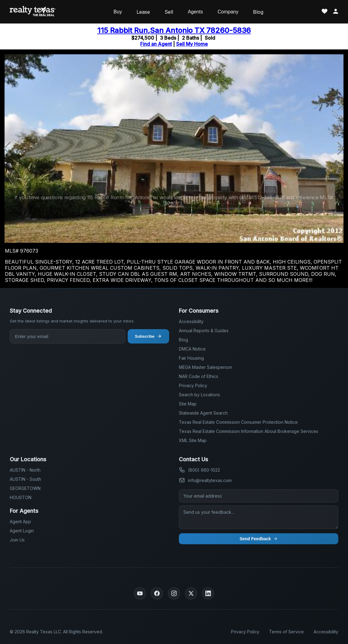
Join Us (17, 540)
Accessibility (191, 321)
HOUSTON (21, 497)
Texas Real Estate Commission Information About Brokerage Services (249, 431)
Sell (169, 12)
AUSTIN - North (25, 470)
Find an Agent (156, 44)
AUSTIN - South (25, 479)
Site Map (188, 404)
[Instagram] (174, 593)
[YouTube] (140, 593)
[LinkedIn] (208, 593)
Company (228, 12)
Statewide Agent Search (203, 413)
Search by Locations (199, 395)
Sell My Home (192, 44)
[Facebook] (157, 593)
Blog (258, 12)
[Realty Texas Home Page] (33, 12)
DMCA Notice (192, 349)
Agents (195, 12)
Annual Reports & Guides (204, 331)
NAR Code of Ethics (199, 376)
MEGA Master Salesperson (206, 367)
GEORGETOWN (25, 488)
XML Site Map (193, 440)
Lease (143, 12)
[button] (341, 149)
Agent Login (22, 531)
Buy (118, 12)
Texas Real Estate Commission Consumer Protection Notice (238, 422)
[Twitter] (191, 593)
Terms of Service (286, 632)
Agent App (20, 522)
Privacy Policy (193, 385)
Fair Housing (191, 358)
